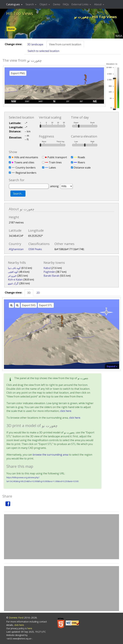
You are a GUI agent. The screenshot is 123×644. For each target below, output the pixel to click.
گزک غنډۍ (13, 283)
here (30, 628)
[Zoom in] (11, 305)
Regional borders (26, 173)
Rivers (81, 162)
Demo (57, 4)
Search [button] (30, 4)
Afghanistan (16, 249)
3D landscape (35, 44)
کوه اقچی (13, 272)
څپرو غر (12, 276)
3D (29, 293)
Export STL (46, 305)
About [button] (98, 4)
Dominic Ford (16, 617)
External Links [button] (80, 4)
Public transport (57, 157)
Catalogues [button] (13, 4)
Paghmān (49, 272)
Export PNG (18, 73)
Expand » (112, 366)
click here (66, 411)
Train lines (55, 162)
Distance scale (82, 168)
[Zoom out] (17, 305)
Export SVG (29, 305)
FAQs (66, 4)
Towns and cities (24, 162)
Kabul (47, 268)
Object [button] (44, 4)
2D (38, 293)
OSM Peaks (35, 249)
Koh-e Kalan (15, 280)
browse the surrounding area (50, 455)
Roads (81, 157)
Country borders (26, 168)
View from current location (65, 44)
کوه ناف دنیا (14, 268)
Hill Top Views (20, 13)
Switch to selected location (43, 51)
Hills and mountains (26, 157)
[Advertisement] (61, 537)
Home (11, 29)
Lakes (52, 168)
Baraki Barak (51, 276)
